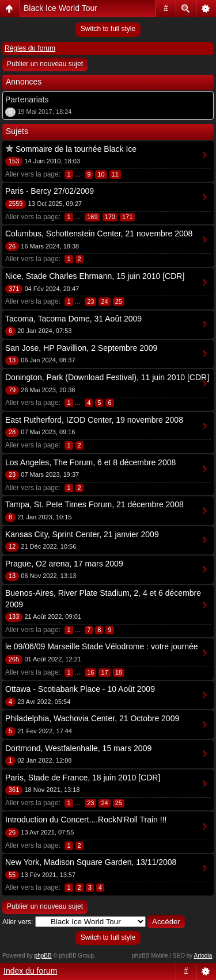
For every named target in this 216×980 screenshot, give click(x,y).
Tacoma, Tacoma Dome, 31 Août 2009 (73, 319)
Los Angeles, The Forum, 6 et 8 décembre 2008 (90, 462)
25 (119, 301)
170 (110, 217)
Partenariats (27, 99)
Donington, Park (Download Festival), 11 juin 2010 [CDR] (107, 377)
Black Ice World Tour (60, 8)
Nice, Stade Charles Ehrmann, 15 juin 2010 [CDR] (95, 276)
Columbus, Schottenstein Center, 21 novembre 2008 (99, 233)
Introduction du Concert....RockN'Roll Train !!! (86, 820)
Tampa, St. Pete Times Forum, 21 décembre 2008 (94, 504)
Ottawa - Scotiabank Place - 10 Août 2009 (80, 689)
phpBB (43, 956)
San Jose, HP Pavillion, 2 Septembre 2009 (81, 348)
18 (119, 672)
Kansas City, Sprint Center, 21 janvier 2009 (82, 534)
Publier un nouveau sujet (45, 64)
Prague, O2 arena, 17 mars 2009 (64, 564)
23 (90, 301)
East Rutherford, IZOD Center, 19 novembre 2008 (94, 420)
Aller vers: (18, 922)
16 (90, 672)
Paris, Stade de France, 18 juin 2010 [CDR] (83, 778)
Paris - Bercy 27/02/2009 (50, 191)
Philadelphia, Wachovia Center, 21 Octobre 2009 (92, 718)
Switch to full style (108, 29)
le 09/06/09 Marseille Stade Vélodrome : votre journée (102, 646)
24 (104, 301)
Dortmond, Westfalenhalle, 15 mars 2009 (78, 748)
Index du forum (30, 971)
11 (115, 174)
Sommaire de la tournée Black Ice (76, 149)
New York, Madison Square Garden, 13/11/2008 (91, 862)
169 (92, 217)
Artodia (203, 956)
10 (101, 174)
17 (104, 672)
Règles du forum (30, 48)
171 (127, 217)
